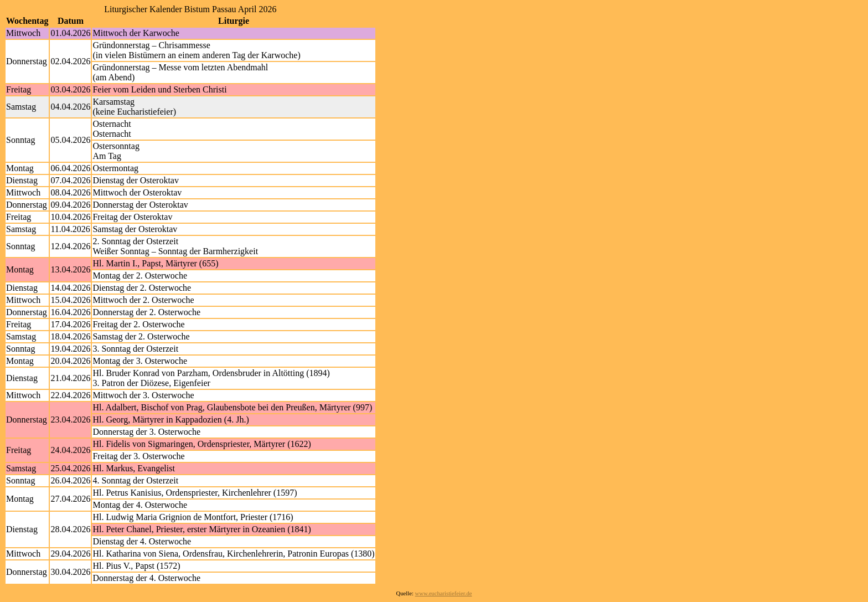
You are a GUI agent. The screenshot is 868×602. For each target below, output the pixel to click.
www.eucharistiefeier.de (444, 593)
